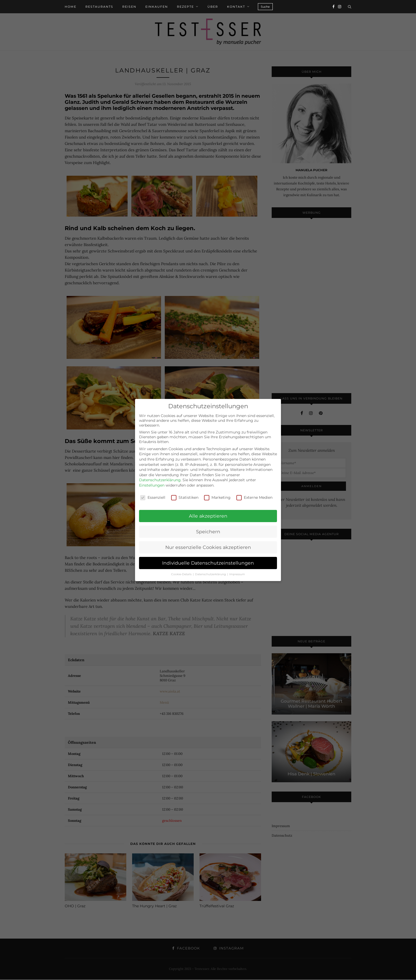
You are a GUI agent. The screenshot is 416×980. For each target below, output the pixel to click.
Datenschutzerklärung (160, 480)
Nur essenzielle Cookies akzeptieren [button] (208, 547)
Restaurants (99, 7)
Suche (265, 7)
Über (213, 7)
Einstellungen (152, 485)
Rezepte (185, 7)
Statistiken (185, 497)
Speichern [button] (208, 532)
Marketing (217, 497)
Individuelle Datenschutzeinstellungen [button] (208, 563)
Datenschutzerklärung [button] (211, 574)
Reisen (129, 7)
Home (71, 7)
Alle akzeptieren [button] (208, 516)
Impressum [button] (237, 574)
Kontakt (236, 7)
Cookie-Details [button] (182, 574)
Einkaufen (157, 7)
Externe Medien (254, 497)
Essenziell (153, 497)
